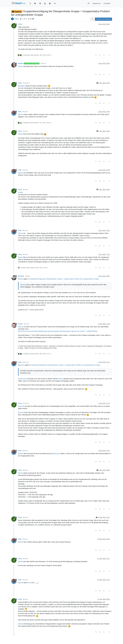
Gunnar (20, 324)
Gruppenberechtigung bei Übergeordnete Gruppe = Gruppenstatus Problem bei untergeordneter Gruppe (64, 279)
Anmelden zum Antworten (103, 19)
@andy (21, 134)
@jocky (21, 66)
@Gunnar (26, 362)
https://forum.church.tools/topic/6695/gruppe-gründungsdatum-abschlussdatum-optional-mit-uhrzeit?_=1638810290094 (58, 331)
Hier (30, 583)
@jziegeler (26, 83)
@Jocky (43, 63)
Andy (20, 112)
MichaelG (21, 276)
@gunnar (21, 365)
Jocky (20, 24)
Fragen (16, 19)
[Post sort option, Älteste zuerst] (92, 19)
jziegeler (21, 63)
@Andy (26, 131)
